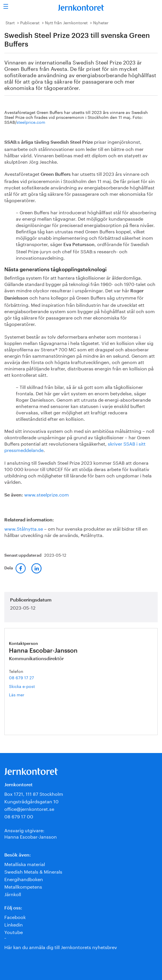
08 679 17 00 (19, 816)
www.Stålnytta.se (24, 528)
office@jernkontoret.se (29, 808)
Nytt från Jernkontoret (66, 22)
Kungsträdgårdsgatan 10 (31, 801)
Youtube (14, 932)
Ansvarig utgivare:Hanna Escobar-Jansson (31, 833)
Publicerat (30, 22)
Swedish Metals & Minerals (33, 871)
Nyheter (101, 22)
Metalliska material (25, 864)
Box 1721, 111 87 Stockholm (34, 793)
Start (10, 22)
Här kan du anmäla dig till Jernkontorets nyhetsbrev (61, 947)
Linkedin (14, 924)
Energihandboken (24, 879)
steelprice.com (31, 122)
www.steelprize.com (47, 494)
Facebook (15, 917)
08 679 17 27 (21, 677)
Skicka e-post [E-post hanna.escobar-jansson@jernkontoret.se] (22, 686)
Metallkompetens (23, 886)
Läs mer (25, 694)
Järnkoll (13, 894)
